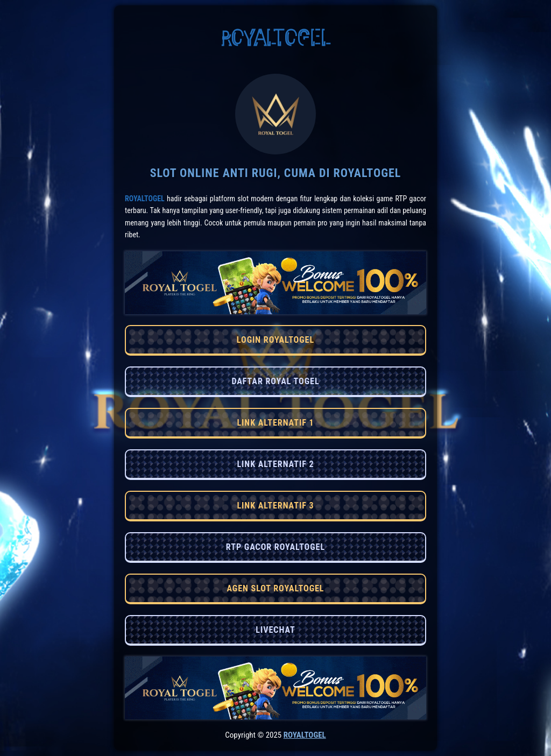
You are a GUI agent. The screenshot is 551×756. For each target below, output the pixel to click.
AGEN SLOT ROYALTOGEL (275, 588)
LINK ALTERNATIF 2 (275, 464)
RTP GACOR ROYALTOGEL (275, 547)
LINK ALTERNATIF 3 (275, 506)
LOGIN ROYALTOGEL (275, 340)
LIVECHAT (275, 630)
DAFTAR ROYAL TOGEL (275, 381)
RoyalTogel (145, 199)
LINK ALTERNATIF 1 (275, 423)
